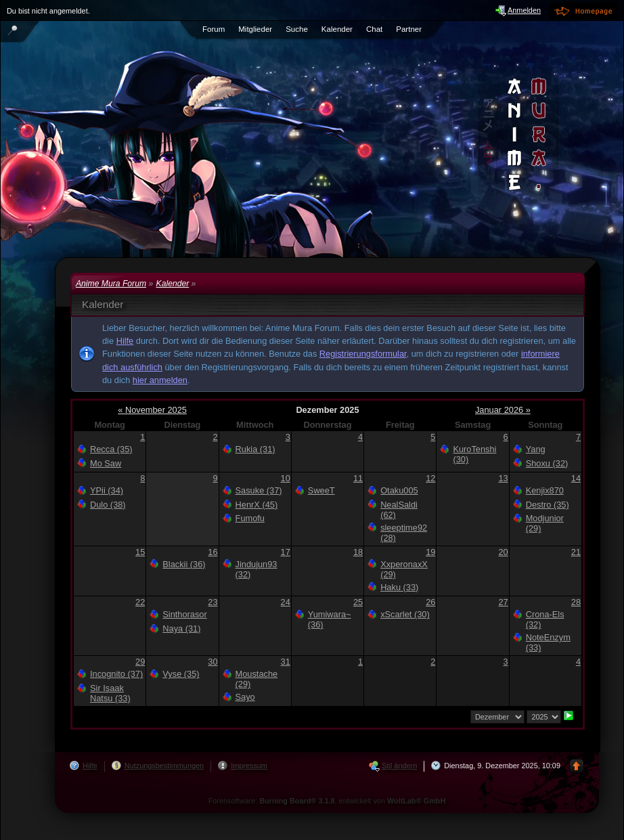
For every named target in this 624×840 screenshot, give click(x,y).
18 (358, 552)
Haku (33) (399, 587)
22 (140, 602)
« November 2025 (152, 410)
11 (358, 478)
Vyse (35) (181, 674)
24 (286, 602)
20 (503, 552)
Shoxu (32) (547, 463)
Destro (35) (548, 505)
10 (286, 478)
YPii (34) (107, 490)
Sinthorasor (184, 614)
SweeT (321, 490)
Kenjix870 (545, 490)
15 (140, 552)
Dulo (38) (108, 505)
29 (140, 662)
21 (576, 552)
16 (213, 552)
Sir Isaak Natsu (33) (110, 693)
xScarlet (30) (405, 614)
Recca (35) (111, 449)
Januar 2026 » (503, 410)
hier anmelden (160, 380)
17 (286, 552)
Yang (536, 449)
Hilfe (125, 341)
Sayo (245, 697)
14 (576, 478)
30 (213, 662)
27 (503, 602)
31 (286, 662)
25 (358, 602)
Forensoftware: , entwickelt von (327, 801)
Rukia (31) (255, 449)
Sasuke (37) (259, 490)
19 (430, 552)
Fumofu (250, 518)
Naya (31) (181, 628)
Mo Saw (106, 463)
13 (503, 478)
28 (576, 602)
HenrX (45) (257, 505)
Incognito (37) (116, 674)
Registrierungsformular (363, 354)
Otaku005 (399, 490)
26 (430, 602)
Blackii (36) (184, 564)
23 (213, 602)
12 (430, 478)
